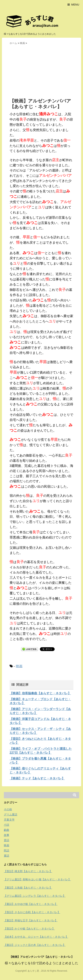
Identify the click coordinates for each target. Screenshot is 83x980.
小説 (7, 825)
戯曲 (7, 830)
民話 (7, 850)
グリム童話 (11, 814)
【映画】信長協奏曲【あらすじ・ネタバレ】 (40, 693)
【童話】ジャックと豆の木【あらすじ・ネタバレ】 (35, 945)
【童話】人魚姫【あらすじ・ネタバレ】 (28, 888)
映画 (19, 666)
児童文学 (9, 820)
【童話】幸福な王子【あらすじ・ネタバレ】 (31, 920)
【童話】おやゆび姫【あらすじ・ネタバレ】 (31, 904)
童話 (7, 856)
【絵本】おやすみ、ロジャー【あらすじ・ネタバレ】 (36, 937)
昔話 (7, 840)
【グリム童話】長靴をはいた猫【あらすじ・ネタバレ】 (37, 879)
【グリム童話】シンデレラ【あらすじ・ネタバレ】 (35, 896)
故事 (7, 835)
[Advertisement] (41, 71)
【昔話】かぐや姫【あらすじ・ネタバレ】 (29, 929)
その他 (8, 809)
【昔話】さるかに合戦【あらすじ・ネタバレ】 (32, 912)
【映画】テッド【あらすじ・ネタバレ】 (37, 778)
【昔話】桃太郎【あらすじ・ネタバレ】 (28, 871)
